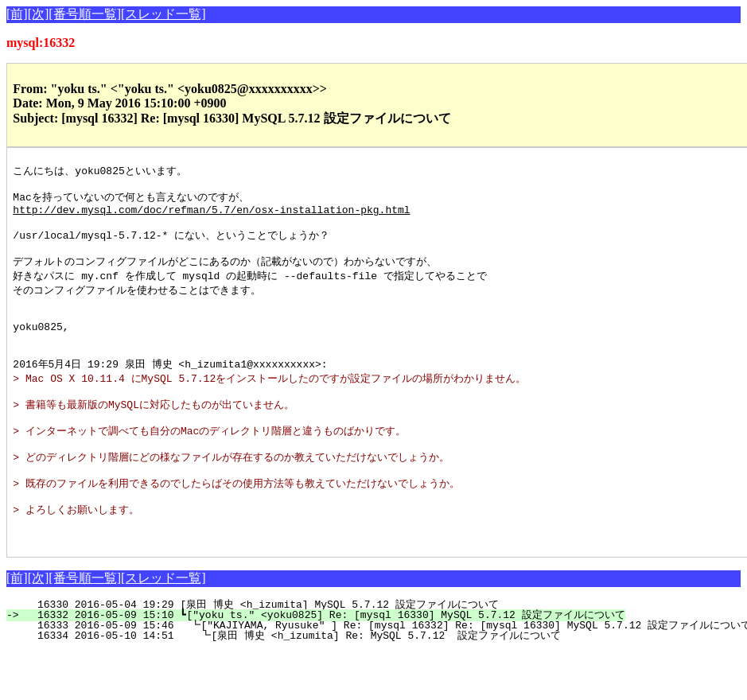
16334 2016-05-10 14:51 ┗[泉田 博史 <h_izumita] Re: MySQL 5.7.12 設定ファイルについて (290, 684)
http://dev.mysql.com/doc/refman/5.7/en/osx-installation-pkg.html (211, 216)
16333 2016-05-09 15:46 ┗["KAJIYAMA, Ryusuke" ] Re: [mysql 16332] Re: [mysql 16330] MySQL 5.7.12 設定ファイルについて (385, 674)
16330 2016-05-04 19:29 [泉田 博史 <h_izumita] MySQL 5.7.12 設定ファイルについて (283, 653)
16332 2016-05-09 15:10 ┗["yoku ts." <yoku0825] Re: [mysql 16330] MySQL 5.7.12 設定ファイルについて (325, 663)
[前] (17, 14)
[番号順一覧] (85, 14)
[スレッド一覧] (163, 14)
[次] (39, 14)
